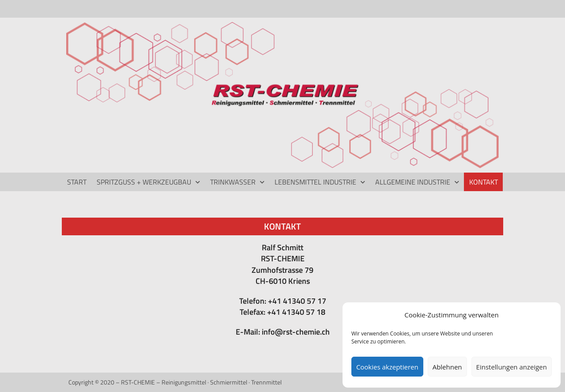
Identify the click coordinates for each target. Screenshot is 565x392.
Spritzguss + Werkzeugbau (148, 182)
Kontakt (484, 182)
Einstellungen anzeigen (512, 367)
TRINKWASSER (237, 182)
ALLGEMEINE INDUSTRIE (417, 182)
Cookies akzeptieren (387, 367)
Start (77, 182)
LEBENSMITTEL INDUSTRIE (320, 182)
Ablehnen (447, 367)
